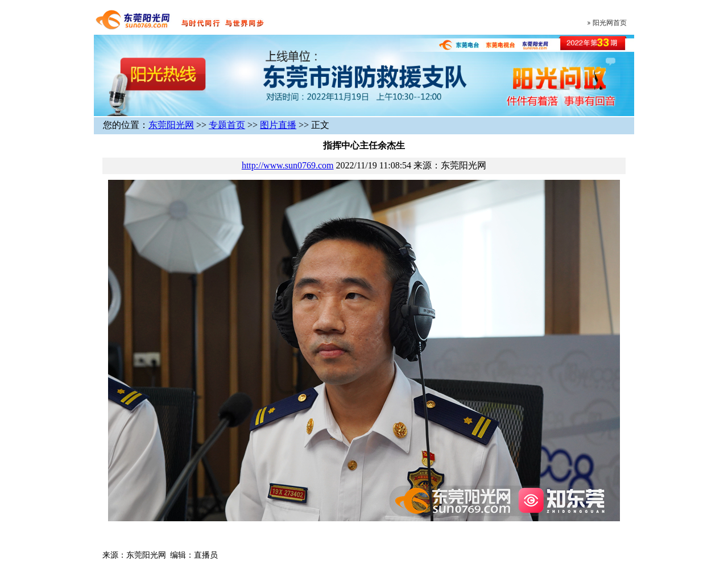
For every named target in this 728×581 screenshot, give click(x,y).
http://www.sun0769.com (288, 165)
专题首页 (227, 125)
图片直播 (278, 125)
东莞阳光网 (171, 125)
